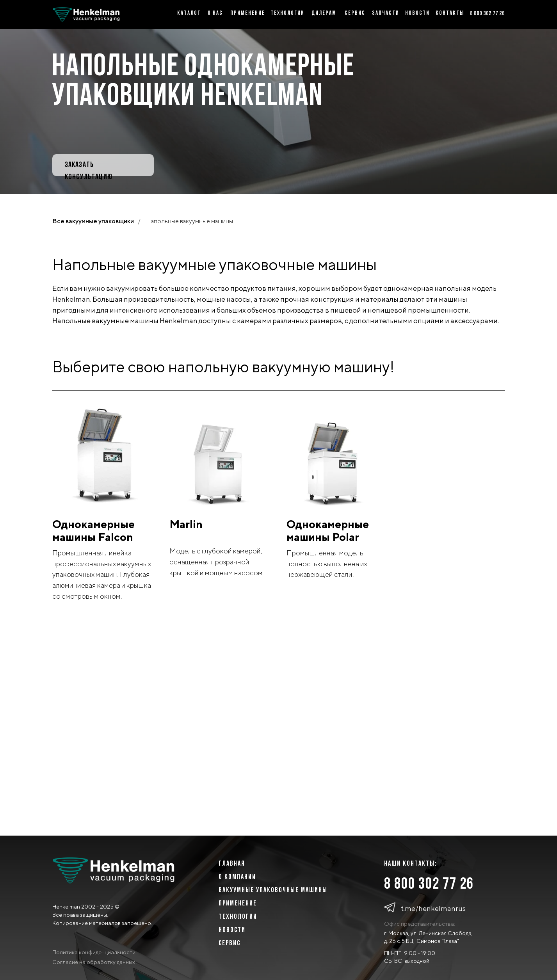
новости (417, 13)
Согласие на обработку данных (94, 962)
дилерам (324, 13)
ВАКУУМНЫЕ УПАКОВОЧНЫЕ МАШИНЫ (273, 890)
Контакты (450, 13)
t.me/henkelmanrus (433, 908)
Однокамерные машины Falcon (93, 531)
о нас (215, 13)
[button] (103, 165)
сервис (355, 13)
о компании (237, 877)
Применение (238, 904)
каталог (189, 13)
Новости (232, 930)
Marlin (186, 524)
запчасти (386, 13)
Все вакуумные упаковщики (93, 221)
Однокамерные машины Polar (328, 531)
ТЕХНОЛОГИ (236, 917)
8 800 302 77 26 (429, 885)
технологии (287, 13)
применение (248, 13)
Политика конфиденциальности (94, 952)
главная (232, 864)
